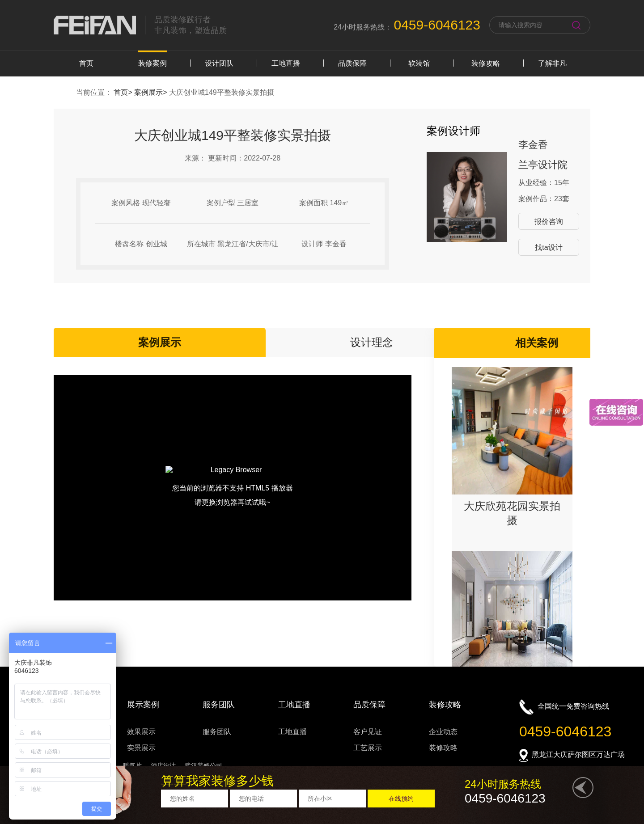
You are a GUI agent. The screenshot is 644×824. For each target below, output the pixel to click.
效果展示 (141, 732)
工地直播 (286, 63)
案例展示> (152, 92)
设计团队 (219, 63)
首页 (86, 63)
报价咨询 (549, 222)
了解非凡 (552, 63)
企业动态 (443, 732)
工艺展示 (368, 748)
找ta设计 (549, 247)
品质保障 (352, 63)
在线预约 (401, 799)
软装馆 (419, 63)
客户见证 (368, 732)
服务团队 (217, 732)
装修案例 (153, 63)
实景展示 (141, 748)
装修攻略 (486, 63)
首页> (124, 92)
